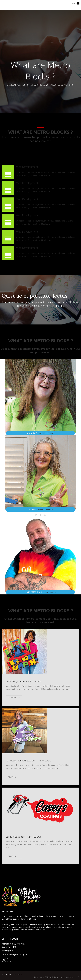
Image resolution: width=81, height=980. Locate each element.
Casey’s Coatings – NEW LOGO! (23, 837)
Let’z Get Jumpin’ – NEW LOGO (23, 681)
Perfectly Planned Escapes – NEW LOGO (28, 761)
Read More (12, 698)
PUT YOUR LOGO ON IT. (12, 974)
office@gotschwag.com (17, 954)
